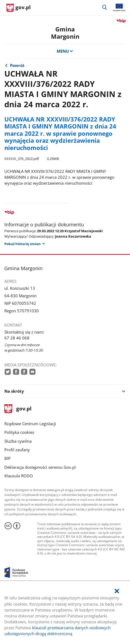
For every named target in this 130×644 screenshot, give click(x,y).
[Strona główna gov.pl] (19, 8)
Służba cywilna (18, 441)
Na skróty (14, 391)
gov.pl (18, 409)
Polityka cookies (19, 432)
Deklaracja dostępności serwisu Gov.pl (40, 467)
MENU (65, 51)
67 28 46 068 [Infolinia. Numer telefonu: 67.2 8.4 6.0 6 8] (17, 338)
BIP (7, 458)
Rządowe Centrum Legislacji (30, 424)
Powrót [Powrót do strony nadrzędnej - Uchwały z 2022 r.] (17, 65)
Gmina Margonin (65, 33)
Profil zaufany (17, 450)
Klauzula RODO (19, 476)
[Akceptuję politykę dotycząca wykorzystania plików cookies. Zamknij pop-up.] (117, 591)
